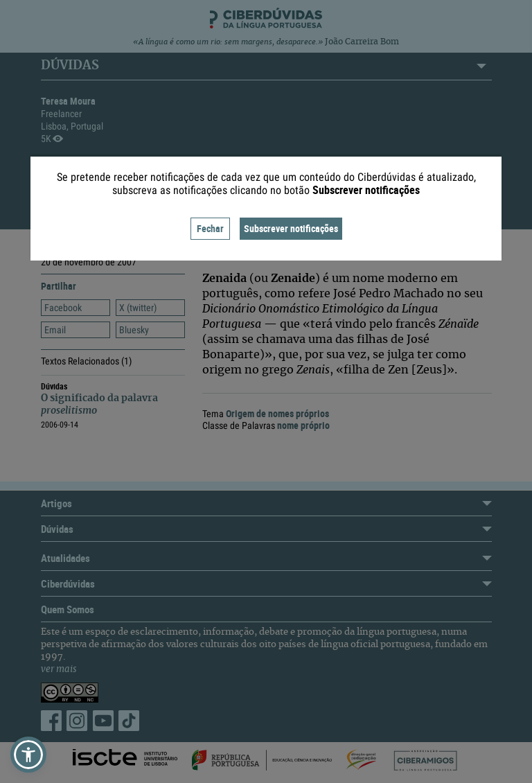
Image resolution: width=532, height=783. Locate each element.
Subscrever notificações (291, 228)
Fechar (210, 228)
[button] (28, 755)
